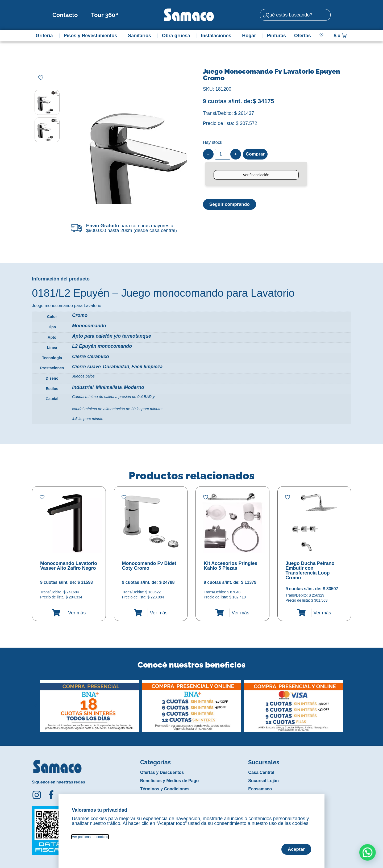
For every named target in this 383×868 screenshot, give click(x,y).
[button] (36, 702)
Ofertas (303, 36)
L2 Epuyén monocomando (102, 346)
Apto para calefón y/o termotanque (112, 336)
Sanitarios (141, 36)
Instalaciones (218, 36)
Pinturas (276, 36)
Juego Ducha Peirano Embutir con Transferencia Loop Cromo (310, 571)
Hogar (250, 36)
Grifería (45, 36)
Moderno (134, 387)
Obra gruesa (177, 36)
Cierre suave (86, 367)
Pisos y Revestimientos (92, 36)
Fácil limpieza (147, 367)
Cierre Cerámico (91, 357)
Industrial (83, 387)
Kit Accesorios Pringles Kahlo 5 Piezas (230, 566)
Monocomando (89, 326)
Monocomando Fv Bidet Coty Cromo (149, 566)
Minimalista (109, 387)
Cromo (80, 315)
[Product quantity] (223, 154)
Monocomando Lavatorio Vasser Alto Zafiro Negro (69, 566)
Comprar (256, 154)
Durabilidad (116, 367)
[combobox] (295, 15)
